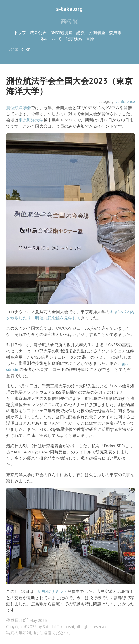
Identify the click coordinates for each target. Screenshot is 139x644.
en (28, 49)
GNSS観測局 (61, 32)
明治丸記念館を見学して (58, 318)
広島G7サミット (53, 591)
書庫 (90, 39)
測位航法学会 (19, 108)
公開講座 (97, 32)
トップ (20, 32)
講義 (81, 32)
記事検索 (74, 39)
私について (51, 39)
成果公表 (38, 32)
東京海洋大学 (31, 120)
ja (22, 49)
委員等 (115, 32)
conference (125, 101)
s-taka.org (70, 9)
